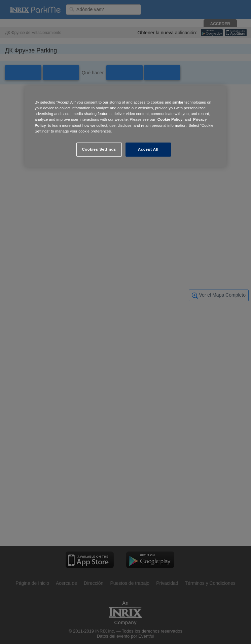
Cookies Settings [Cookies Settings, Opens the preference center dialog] (99, 149)
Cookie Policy (170, 119)
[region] (125, 126)
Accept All (148, 149)
